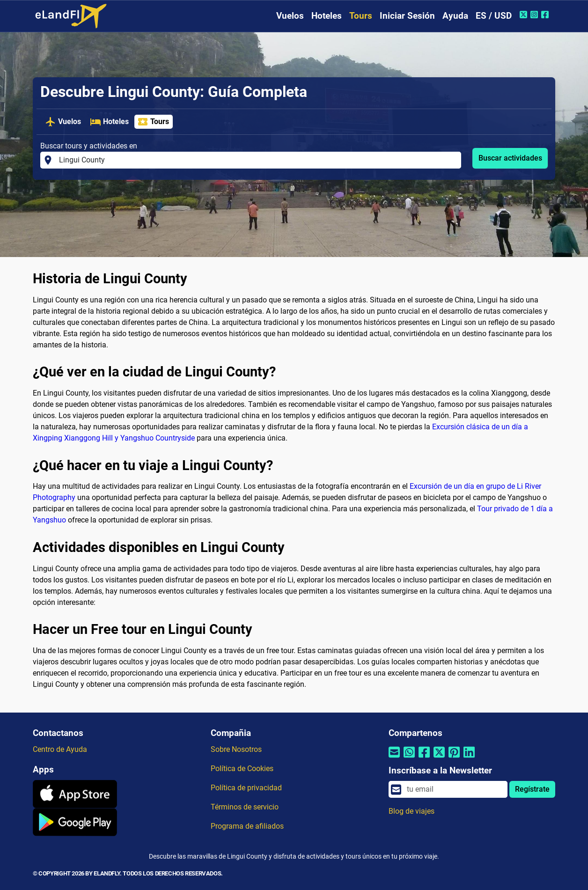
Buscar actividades (510, 158)
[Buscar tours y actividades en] (257, 160)
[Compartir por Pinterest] (454, 758)
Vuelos (290, 16)
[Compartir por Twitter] (439, 758)
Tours (361, 16)
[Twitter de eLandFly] (525, 15)
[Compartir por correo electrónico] (394, 758)
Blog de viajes (412, 811)
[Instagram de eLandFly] (535, 15)
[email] (454, 789)
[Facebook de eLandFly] (546, 15)
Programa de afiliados (247, 826)
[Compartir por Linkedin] (469, 758)
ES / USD (494, 16)
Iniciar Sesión (407, 16)
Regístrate (532, 789)
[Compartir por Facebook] (424, 758)
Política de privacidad (246, 788)
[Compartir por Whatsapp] (409, 758)
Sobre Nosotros (236, 749)
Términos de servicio (245, 807)
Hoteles (327, 16)
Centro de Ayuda (60, 749)
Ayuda (455, 16)
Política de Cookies (242, 769)
